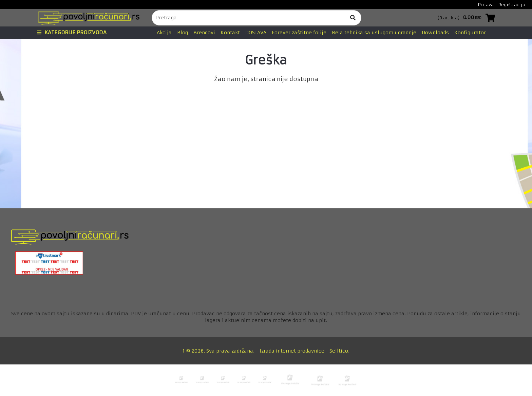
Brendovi (204, 33)
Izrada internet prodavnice (292, 351)
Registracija (512, 5)
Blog (183, 33)
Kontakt (230, 33)
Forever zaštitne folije (299, 33)
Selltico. (339, 351)
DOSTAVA (256, 33)
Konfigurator (470, 33)
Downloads (435, 33)
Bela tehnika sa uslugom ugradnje (374, 33)
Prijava (486, 5)
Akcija (164, 33)
